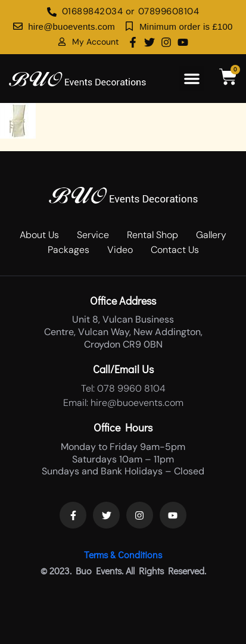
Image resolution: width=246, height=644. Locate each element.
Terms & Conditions (123, 554)
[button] (192, 79)
